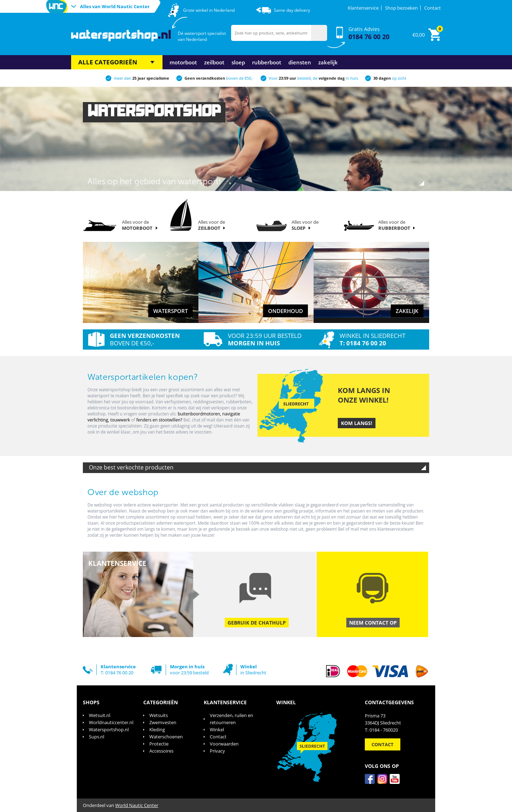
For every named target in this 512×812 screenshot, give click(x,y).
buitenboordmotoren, (200, 414)
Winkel (217, 729)
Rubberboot (267, 62)
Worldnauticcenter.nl (111, 722)
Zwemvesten (163, 722)
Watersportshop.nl (109, 729)
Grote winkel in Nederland (209, 10)
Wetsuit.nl (100, 715)
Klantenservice (363, 8)
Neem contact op (373, 623)
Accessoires (161, 751)
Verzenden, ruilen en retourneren (231, 719)
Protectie (159, 744)
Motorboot (183, 62)
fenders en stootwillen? (159, 420)
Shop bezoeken (401, 8)
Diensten (300, 62)
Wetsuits (159, 715)
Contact (433, 8)
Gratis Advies (369, 33)
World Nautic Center (137, 805)
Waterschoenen (166, 737)
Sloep (238, 62)
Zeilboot (214, 62)
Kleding (157, 729)
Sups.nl (97, 737)
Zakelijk (328, 62)
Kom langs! (357, 423)
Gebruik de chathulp (257, 623)
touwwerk (121, 420)
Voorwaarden (224, 744)
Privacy (217, 751)
